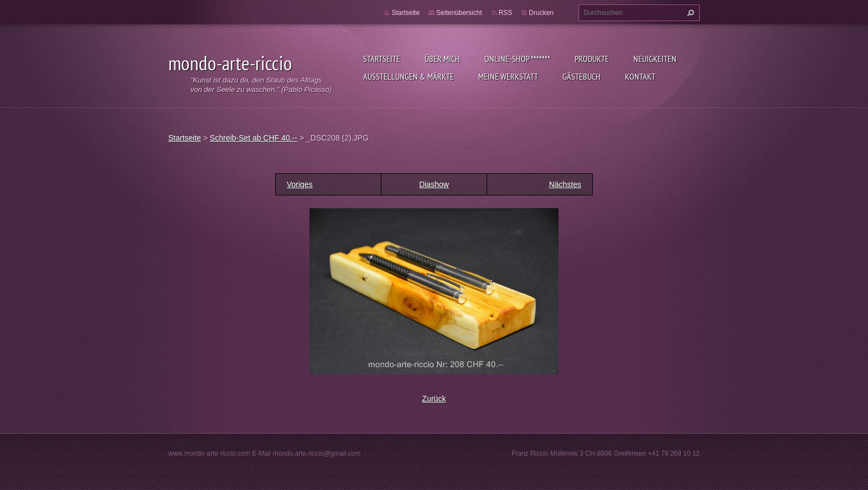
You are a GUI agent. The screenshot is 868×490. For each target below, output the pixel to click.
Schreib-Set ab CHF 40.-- (254, 138)
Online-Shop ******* (517, 59)
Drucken (541, 13)
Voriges (300, 184)
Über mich (442, 59)
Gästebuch (582, 76)
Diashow (434, 184)
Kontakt (640, 76)
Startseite (382, 59)
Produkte (592, 59)
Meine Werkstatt (508, 76)
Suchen (689, 13)
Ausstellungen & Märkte (409, 76)
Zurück (434, 399)
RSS (506, 13)
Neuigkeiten (655, 59)
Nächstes (565, 184)
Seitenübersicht (459, 13)
